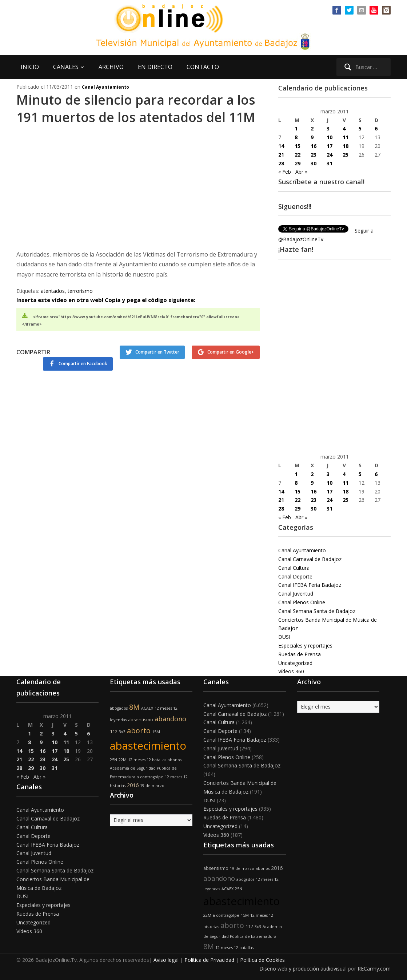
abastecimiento (148, 746)
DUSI (284, 637)
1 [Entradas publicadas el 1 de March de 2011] (296, 128)
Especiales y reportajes (305, 646)
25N (113, 760)
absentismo (141, 720)
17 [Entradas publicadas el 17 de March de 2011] (330, 146)
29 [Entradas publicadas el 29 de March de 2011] (298, 163)
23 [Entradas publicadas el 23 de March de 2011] (314, 155)
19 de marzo (152, 786)
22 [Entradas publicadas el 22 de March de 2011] (298, 155)
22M (123, 760)
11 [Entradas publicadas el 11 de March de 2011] (346, 137)
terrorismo (80, 290)
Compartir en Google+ (231, 351)
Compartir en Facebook (82, 363)
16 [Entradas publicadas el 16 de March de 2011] (314, 146)
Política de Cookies (262, 960)
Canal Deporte (295, 576)
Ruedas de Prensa (300, 654)
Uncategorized (295, 663)
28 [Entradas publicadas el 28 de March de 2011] (281, 163)
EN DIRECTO (155, 67)
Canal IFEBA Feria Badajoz (310, 585)
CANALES (66, 67)
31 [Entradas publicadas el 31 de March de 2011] (330, 163)
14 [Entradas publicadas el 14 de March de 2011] (281, 146)
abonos (175, 760)
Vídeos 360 (291, 671)
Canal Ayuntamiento (105, 87)
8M (134, 707)
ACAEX (147, 708)
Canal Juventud (296, 594)
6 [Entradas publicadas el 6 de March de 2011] (376, 128)
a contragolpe (150, 777)
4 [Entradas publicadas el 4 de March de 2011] (344, 128)
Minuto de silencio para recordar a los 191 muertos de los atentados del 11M (138, 108)
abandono (170, 719)
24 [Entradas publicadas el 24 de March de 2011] (330, 155)
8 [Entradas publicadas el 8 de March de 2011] (296, 137)
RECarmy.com (374, 969)
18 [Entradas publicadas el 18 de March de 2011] (346, 146)
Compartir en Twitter (157, 351)
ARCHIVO (111, 67)
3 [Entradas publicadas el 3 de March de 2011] (328, 128)
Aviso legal (166, 960)
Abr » (301, 172)
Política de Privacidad (209, 960)
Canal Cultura (294, 568)
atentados (53, 290)
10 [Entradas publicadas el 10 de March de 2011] (330, 137)
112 (114, 732)
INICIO (30, 67)
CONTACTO (203, 67)
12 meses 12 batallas (147, 760)
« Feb (285, 172)
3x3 (122, 732)
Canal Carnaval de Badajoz (310, 559)
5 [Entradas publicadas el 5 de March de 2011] (360, 128)
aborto (139, 731)
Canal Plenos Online (302, 602)
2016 (133, 785)
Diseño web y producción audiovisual (303, 969)
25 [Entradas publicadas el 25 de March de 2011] (346, 155)
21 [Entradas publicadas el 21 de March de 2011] (281, 155)
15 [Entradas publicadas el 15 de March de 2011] (298, 146)
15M (156, 732)
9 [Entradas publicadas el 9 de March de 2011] (312, 137)
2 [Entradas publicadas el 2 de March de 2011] (312, 128)
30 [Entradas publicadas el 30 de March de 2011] (314, 163)
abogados (119, 708)
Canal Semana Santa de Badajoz (317, 611)
